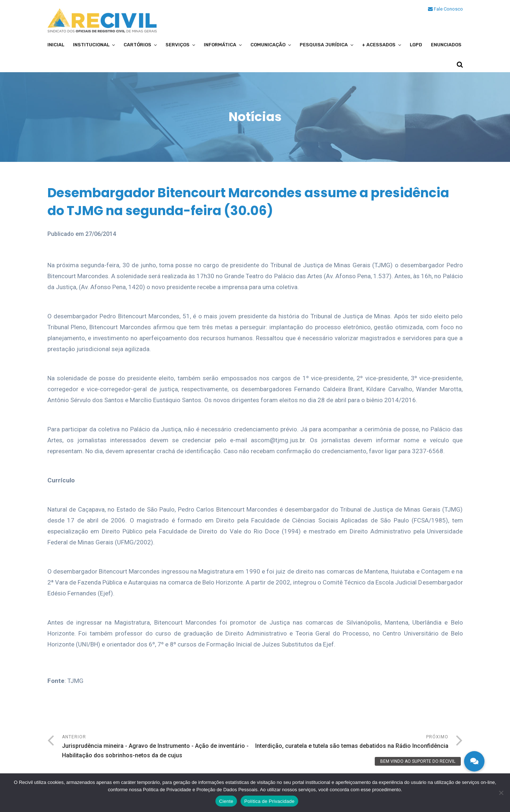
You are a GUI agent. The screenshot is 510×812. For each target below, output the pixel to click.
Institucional (91, 45)
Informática (220, 45)
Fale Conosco (445, 9)
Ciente (226, 801)
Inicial (56, 45)
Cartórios (137, 45)
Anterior (159, 747)
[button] (474, 761)
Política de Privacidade (269, 801)
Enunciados (446, 45)
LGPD (416, 45)
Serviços (178, 45)
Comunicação (268, 45)
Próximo (352, 743)
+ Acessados (379, 45)
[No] (501, 793)
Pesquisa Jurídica (324, 45)
